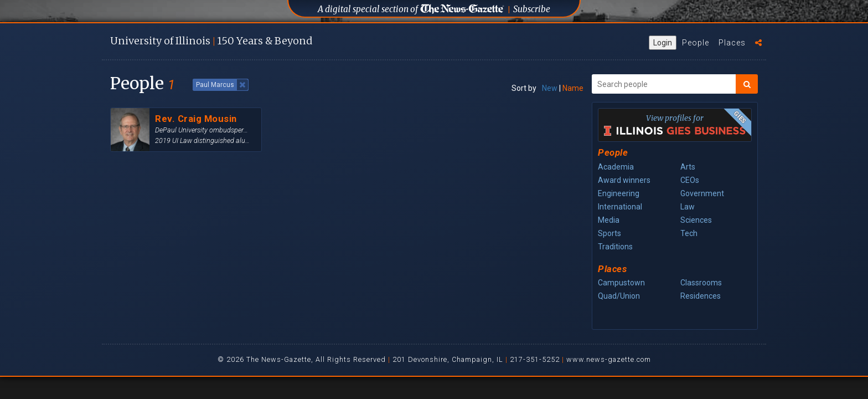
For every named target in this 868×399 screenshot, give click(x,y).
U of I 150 (211, 41)
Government (702, 193)
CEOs (690, 180)
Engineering (619, 193)
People (696, 43)
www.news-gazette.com (609, 359)
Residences (701, 296)
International (620, 207)
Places (732, 43)
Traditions (615, 247)
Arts (688, 167)
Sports (609, 233)
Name (573, 88)
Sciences (696, 220)
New (550, 88)
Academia (616, 167)
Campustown (621, 283)
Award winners (624, 180)
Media (609, 220)
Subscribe (532, 9)
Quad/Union (619, 296)
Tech (689, 233)
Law (688, 207)
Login (663, 43)
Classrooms (701, 283)
